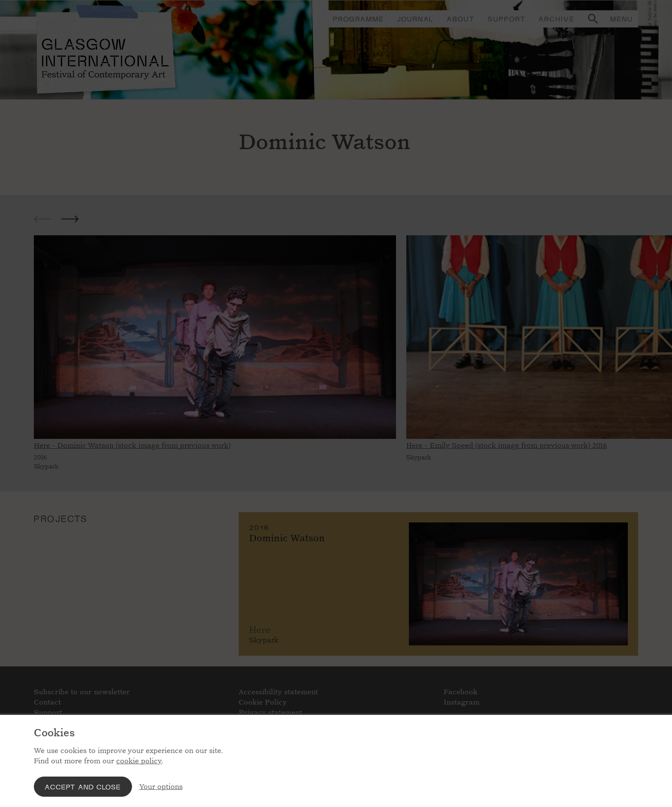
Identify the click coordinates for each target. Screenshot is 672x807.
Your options (161, 787)
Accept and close (83, 787)
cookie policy (139, 761)
